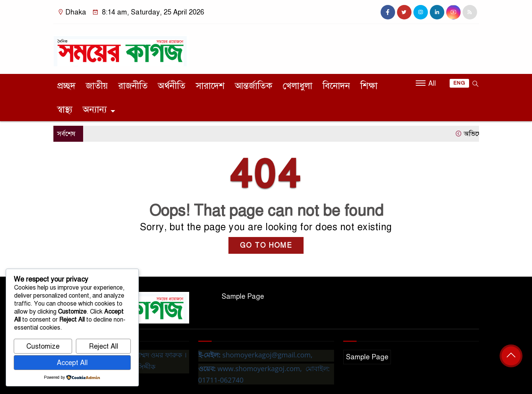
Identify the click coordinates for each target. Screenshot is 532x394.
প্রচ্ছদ (66, 86)
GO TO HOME (266, 245)
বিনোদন (336, 86)
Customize (43, 346)
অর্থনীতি (172, 86)
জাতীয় (97, 86)
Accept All (72, 363)
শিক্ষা (369, 86)
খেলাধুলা (297, 86)
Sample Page (243, 296)
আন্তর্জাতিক (254, 86)
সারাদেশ (210, 86)
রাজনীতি (133, 86)
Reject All (104, 346)
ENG (459, 83)
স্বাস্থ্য (65, 109)
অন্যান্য (95, 109)
